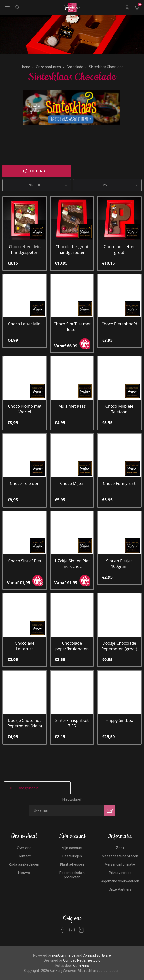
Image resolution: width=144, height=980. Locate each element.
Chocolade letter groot (119, 240)
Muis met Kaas (72, 397)
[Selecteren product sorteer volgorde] (37, 176)
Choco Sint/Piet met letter (72, 317)
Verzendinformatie (120, 855)
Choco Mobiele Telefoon (119, 399)
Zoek (120, 838)
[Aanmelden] (66, 801)
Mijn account (72, 838)
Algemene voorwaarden (120, 871)
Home (25, 57)
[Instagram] (81, 920)
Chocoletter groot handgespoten (72, 240)
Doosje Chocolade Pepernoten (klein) (25, 714)
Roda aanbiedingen (24, 855)
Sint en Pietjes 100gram (119, 554)
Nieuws (24, 863)
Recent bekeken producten (72, 865)
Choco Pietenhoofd (119, 314)
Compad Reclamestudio (82, 951)
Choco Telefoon (25, 474)
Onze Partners (120, 880)
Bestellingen (72, 846)
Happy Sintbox (119, 711)
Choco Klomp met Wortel (25, 399)
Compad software (97, 946)
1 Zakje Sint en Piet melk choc (72, 554)
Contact (24, 846)
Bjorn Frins (81, 956)
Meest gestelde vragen (120, 846)
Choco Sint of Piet (25, 551)
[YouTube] (72, 920)
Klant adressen (72, 855)
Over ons (24, 838)
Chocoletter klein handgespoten (25, 240)
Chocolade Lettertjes (25, 636)
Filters (37, 162)
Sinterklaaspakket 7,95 (72, 714)
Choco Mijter (72, 474)
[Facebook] (63, 920)
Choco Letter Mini (25, 314)
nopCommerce (64, 946)
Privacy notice (120, 863)
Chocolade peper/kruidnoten (72, 636)
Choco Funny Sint (119, 474)
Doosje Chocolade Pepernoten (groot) (119, 636)
